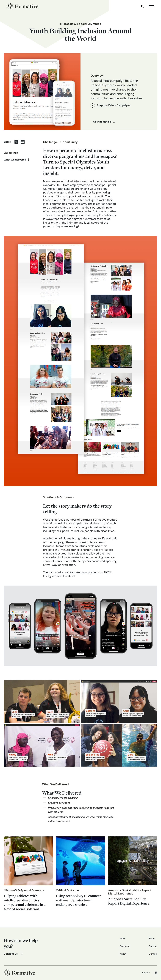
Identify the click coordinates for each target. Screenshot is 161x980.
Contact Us (11, 954)
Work (123, 939)
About (123, 954)
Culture (153, 954)
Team (152, 939)
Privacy (146, 973)
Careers (153, 946)
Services (124, 946)
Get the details (102, 122)
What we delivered (15, 160)
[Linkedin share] (24, 142)
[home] (23, 6)
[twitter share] (18, 142)
